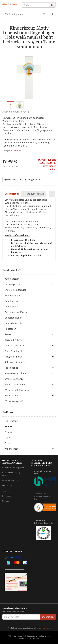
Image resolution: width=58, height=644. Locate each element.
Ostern (30, 432)
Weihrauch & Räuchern (30, 390)
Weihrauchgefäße (30, 396)
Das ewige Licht (30, 284)
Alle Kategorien (14, 14)
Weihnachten (30, 449)
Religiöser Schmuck (30, 362)
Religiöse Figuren (30, 357)
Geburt (17, 150)
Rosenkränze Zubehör (30, 373)
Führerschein (12, 421)
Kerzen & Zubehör (30, 340)
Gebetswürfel (12, 307)
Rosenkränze (30, 368)
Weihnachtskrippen (30, 385)
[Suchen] (35, 5)
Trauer (30, 443)
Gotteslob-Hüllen (13, 318)
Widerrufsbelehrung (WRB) (11, 474)
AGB (4, 491)
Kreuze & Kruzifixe (30, 346)
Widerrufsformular (10, 480)
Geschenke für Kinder (16, 312)
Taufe (8, 438)
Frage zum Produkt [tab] (34, 194)
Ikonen (30, 334)
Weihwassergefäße (30, 401)
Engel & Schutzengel (30, 290)
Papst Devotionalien (30, 351)
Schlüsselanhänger (30, 379)
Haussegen (10, 329)
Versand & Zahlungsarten (13, 468)
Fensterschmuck (13, 295)
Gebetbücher (11, 301)
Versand (22, 166)
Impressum (7, 496)
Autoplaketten (12, 279)
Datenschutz (8, 486)
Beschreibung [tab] (12, 194)
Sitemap (6, 501)
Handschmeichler (14, 323)
